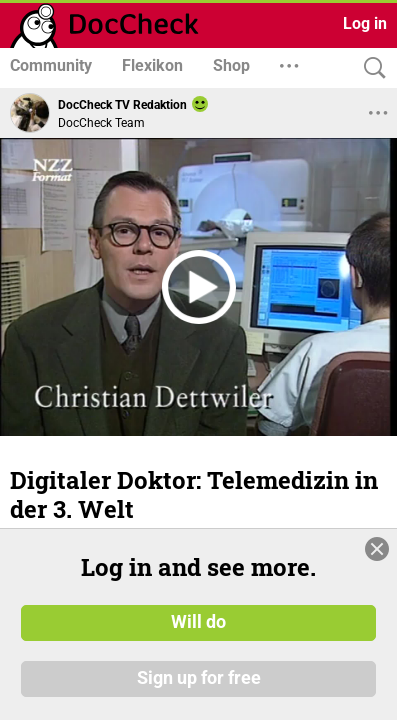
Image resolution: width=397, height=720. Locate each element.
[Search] (370, 68)
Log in (365, 23)
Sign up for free (199, 679)
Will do (198, 623)
